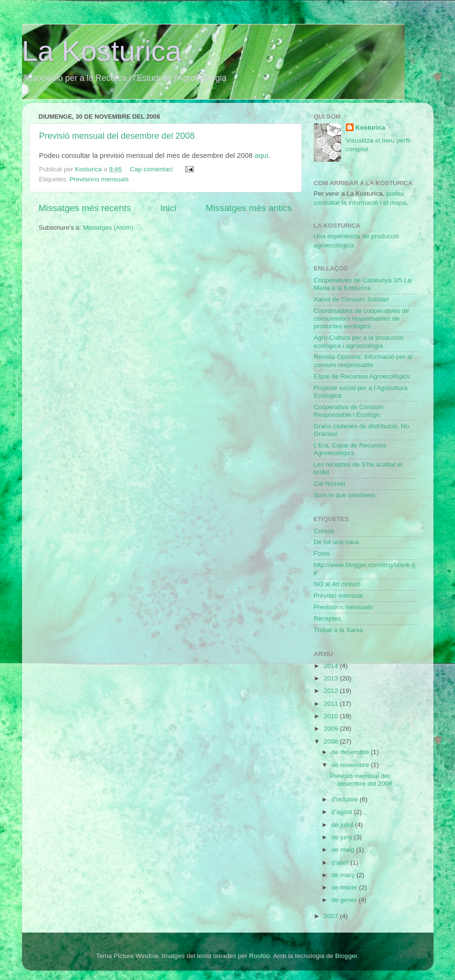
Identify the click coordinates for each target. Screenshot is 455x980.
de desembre (351, 752)
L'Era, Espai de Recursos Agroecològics (350, 449)
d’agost (343, 812)
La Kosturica (102, 51)
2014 (332, 666)
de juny (343, 837)
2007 (332, 916)
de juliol (344, 825)
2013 (332, 678)
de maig (344, 850)
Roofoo (259, 956)
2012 (332, 691)
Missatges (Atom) (108, 228)
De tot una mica (337, 542)
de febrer (345, 887)
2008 (332, 741)
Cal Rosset (330, 484)
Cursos (324, 531)
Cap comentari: (152, 169)
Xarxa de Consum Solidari (351, 299)
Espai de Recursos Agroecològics (362, 376)
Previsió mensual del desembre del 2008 (117, 136)
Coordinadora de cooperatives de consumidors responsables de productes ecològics (362, 318)
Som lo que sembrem (344, 495)
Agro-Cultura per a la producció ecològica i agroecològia (359, 341)
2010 (332, 716)
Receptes (327, 618)
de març (344, 875)
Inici (168, 208)
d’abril (341, 863)
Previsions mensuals (99, 179)
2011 (332, 704)
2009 (332, 729)
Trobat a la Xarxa (338, 630)
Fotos (322, 553)
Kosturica (370, 128)
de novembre (351, 765)
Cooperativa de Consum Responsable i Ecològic (349, 411)
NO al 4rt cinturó (337, 584)
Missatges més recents (85, 208)
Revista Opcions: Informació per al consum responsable (363, 361)
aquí (261, 156)
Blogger (346, 956)
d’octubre (346, 799)
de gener (345, 900)
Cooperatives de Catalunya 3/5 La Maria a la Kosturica (363, 284)
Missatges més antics (249, 208)
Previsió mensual (338, 596)
